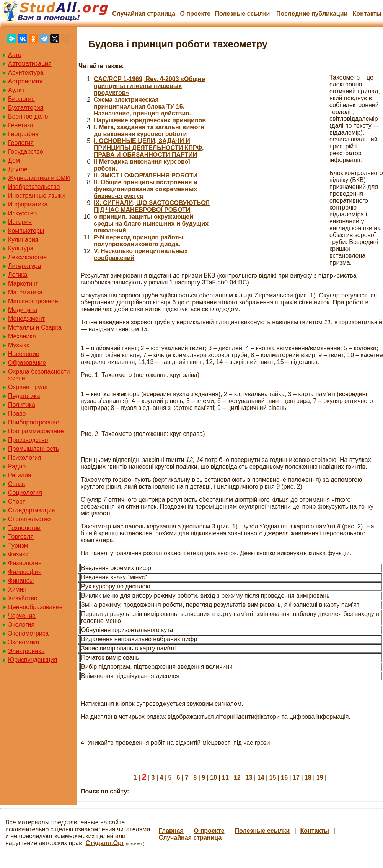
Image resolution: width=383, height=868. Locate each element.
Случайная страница (144, 14)
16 (284, 778)
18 (308, 778)
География (23, 134)
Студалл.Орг (105, 843)
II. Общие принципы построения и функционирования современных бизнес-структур (146, 189)
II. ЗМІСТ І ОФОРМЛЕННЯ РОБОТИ (146, 175)
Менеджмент (26, 319)
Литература (24, 266)
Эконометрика (28, 633)
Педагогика (24, 396)
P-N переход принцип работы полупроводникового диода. (139, 241)
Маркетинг (23, 284)
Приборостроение (34, 422)
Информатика (28, 204)
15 (272, 778)
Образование (27, 363)
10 (214, 778)
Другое (18, 169)
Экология (21, 625)
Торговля (21, 537)
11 (225, 778)
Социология (25, 493)
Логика (18, 275)
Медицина (23, 310)
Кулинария (23, 240)
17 (296, 778)
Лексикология (27, 257)
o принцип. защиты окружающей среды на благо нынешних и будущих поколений (151, 224)
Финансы (21, 581)
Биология (21, 99)
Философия (25, 572)
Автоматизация (30, 64)
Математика (25, 292)
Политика (22, 405)
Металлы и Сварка (35, 328)
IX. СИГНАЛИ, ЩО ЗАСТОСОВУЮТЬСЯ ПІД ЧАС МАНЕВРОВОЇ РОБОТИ (152, 206)
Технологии (24, 528)
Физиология (25, 563)
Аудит (16, 90)
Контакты (367, 14)
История (20, 222)
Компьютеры (26, 231)
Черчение (22, 616)
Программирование (36, 431)
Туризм (18, 545)
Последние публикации (312, 14)
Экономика (24, 642)
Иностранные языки (36, 196)
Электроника (26, 651)
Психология (25, 458)
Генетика (21, 125)
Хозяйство (23, 598)
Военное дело (28, 116)
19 (320, 778)
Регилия (20, 475)
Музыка (19, 345)
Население (24, 354)
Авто (15, 55)
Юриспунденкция (33, 660)
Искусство (22, 213)
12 (237, 778)
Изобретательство (34, 187)
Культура (21, 248)
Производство (28, 440)
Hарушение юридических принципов (150, 120)
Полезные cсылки (242, 14)
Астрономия (25, 81)
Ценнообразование (35, 607)
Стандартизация (31, 510)
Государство (26, 152)
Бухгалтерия (26, 108)
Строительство (29, 519)
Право (17, 414)
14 (261, 778)
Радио (17, 466)
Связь (16, 484)
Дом (14, 160)
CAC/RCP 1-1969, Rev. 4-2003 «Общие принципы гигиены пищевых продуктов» (149, 86)
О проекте (195, 14)
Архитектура (26, 72)
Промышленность (33, 449)
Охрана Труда (28, 387)
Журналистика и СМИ (39, 178)
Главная (171, 831)
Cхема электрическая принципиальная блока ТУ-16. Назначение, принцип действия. (142, 106)
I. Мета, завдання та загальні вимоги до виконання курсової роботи (149, 131)
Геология (21, 143)
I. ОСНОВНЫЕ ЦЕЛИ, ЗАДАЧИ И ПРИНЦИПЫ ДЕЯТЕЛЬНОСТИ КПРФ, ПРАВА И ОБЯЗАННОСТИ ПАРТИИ (149, 148)
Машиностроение (33, 301)
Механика (22, 336)
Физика (18, 554)
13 (249, 778)
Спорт (17, 501)
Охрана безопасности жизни (39, 375)
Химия (17, 589)
